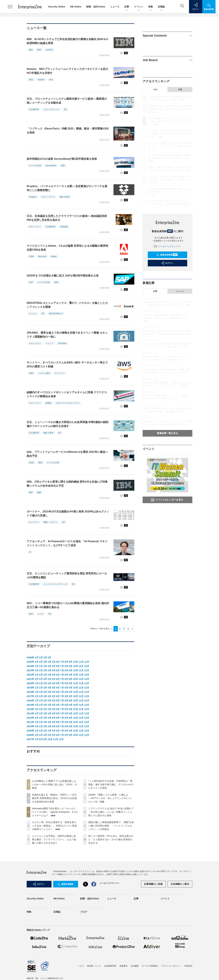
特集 (151, 7)
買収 (40, 463)
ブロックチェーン (52, 109)
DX (66, 109)
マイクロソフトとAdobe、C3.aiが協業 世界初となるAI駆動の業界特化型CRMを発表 (67, 248)
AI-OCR (49, 50)
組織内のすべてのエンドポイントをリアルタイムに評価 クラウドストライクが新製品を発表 (67, 394)
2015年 (30, 705)
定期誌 (161, 7)
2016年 (30, 701)
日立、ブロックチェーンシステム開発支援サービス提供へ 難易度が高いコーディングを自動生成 (67, 101)
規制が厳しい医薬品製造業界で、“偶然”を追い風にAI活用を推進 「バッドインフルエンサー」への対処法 (111, 826)
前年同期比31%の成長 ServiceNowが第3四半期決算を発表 (62, 159)
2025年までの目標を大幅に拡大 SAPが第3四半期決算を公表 (63, 276)
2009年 (30, 731)
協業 (39, 492)
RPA (39, 50)
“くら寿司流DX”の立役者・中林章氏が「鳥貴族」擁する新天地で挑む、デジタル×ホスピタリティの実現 (111, 784)
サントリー (60, 373)
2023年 (30, 670)
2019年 (30, 688)
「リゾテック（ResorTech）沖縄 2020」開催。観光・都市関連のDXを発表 (68, 131)
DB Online (76, 7)
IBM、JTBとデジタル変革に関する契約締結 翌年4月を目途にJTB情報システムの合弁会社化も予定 (67, 484)
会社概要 (135, 966)
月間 (180, 90)
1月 (37, 657)
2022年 (30, 675)
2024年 (30, 666)
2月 (41, 657)
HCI (51, 80)
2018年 (30, 692)
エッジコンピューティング (55, 584)
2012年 (30, 718)
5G (73, 584)
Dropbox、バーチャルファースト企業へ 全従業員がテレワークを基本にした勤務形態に (67, 188)
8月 (66, 662)
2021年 (30, 679)
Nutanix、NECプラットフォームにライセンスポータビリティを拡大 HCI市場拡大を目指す (67, 71)
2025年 (30, 662)
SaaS (31, 463)
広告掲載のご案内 (180, 884)
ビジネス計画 (35, 166)
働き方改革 (65, 197)
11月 (81, 662)
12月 (87, 662)
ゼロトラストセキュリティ (68, 403)
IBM (31, 50)
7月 (62, 662)
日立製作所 (34, 109)
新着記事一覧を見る (167, 433)
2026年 (30, 657)
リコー (41, 614)
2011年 (30, 722)
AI (30, 552)
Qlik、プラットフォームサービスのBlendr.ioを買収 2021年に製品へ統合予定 (67, 454)
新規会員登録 (167, 255)
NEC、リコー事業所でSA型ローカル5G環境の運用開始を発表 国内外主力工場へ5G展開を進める (68, 605)
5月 (54, 662)
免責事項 (123, 966)
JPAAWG (62, 343)
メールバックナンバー (167, 246)
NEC (31, 80)
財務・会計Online (96, 7)
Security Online (57, 7)
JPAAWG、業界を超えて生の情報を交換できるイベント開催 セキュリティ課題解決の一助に (67, 335)
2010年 (30, 726)
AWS (31, 373)
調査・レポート (51, 522)
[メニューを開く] (10, 7)
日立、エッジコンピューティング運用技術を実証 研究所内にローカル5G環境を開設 (67, 575)
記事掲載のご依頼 (153, 884)
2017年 (30, 696)
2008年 (30, 735)
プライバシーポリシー (171, 966)
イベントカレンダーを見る (167, 500)
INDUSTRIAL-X (56, 314)
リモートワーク (48, 197)
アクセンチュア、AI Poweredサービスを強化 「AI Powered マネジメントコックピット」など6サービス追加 (67, 543)
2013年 (30, 713)
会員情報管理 (110, 966)
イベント (139, 7)
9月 (71, 662)
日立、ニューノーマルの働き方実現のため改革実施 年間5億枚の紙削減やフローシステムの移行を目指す (68, 424)
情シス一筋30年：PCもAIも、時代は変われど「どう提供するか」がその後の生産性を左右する (111, 839)
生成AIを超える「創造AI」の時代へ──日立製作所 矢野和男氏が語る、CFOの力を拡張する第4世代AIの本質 (54, 798)
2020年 (30, 683)
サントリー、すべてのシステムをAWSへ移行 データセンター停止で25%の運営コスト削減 (67, 364)
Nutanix (41, 80)
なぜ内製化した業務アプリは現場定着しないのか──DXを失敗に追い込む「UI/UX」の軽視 (55, 784)
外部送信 (188, 966)
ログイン (167, 263)
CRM (31, 256)
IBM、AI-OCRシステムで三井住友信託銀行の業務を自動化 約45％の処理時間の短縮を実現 (67, 41)
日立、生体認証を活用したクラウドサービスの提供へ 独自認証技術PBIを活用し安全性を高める (67, 218)
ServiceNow (51, 166)
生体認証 (64, 227)
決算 (63, 166)
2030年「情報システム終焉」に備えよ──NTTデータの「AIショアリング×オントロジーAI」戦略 (110, 798)
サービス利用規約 (150, 966)
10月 (76, 662)
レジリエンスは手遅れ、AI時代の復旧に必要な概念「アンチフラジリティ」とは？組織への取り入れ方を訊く (54, 839)
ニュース (115, 7)
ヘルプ (81, 966)
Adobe (54, 256)
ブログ (84, 912)
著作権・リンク (94, 966)
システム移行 (44, 373)
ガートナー (34, 522)
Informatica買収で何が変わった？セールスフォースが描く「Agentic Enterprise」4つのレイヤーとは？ (55, 812)
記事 (127, 7)
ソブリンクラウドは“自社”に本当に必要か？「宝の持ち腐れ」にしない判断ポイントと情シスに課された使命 (111, 812)
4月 (49, 657)
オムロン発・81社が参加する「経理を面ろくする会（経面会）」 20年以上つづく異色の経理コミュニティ (54, 826)
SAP (31, 282)
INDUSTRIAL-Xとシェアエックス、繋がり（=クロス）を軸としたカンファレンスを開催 (67, 305)
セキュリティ (35, 227)
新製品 (49, 403)
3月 (45, 657)
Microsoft (42, 256)
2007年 (30, 739)
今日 (155, 90)
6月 (58, 662)
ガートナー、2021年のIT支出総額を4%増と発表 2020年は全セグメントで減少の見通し (68, 514)
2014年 (30, 709)
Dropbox (33, 197)
